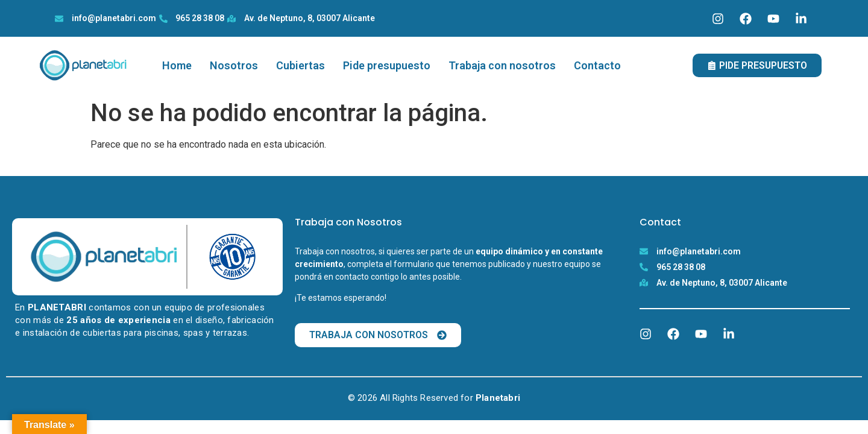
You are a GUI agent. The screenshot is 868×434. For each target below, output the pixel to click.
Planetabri (498, 398)
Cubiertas (300, 65)
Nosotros (234, 65)
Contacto (597, 65)
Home (177, 65)
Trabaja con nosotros (502, 65)
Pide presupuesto (387, 65)
